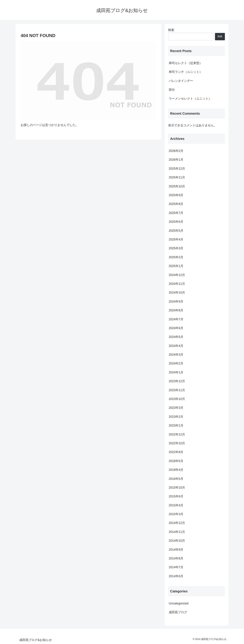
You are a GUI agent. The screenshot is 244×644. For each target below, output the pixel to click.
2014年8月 (176, 558)
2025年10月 (177, 186)
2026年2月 (176, 151)
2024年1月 (176, 372)
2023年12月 (177, 381)
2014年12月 (177, 523)
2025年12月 (177, 169)
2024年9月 (176, 302)
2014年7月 (176, 567)
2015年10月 (177, 488)
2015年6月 (176, 496)
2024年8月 (176, 310)
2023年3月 (176, 408)
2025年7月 (176, 213)
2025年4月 (176, 239)
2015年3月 (176, 514)
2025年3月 (176, 248)
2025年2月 (176, 257)
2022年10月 (177, 443)
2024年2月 (176, 363)
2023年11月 (177, 390)
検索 (171, 30)
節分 (172, 90)
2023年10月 (177, 399)
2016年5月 (176, 479)
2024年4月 (176, 346)
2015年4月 (176, 505)
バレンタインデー (181, 81)
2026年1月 (176, 160)
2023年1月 (176, 425)
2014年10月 (177, 541)
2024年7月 (176, 319)
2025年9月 (176, 195)
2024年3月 (176, 355)
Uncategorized (179, 603)
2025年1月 (176, 266)
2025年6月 (176, 222)
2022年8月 (176, 452)
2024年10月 (177, 293)
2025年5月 (176, 231)
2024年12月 (177, 275)
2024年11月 (177, 284)
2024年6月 (176, 328)
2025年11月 (177, 177)
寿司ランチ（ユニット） (186, 72)
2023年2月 (176, 417)
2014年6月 (176, 576)
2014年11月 (177, 532)
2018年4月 (176, 470)
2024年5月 (176, 337)
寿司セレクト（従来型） (186, 63)
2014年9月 (176, 550)
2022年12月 (177, 434)
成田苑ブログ (178, 612)
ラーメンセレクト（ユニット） (190, 99)
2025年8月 (176, 204)
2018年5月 (176, 461)
